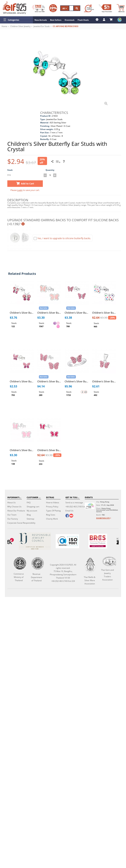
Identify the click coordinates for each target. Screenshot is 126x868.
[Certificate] (35, 541)
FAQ (29, 503)
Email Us (69, 511)
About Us (11, 503)
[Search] (71, 8)
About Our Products (16, 511)
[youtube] (71, 516)
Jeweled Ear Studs (42, 26)
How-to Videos (53, 503)
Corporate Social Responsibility (21, 523)
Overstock (70, 20)
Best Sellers (56, 20)
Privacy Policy (52, 507)
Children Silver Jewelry (20, 26)
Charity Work (52, 519)
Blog (29, 515)
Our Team (12, 515)
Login (20, 190)
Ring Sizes (51, 515)
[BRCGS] (98, 541)
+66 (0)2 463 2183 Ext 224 (77, 507)
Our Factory (13, 519)
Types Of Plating (53, 511)
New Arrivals (41, 20)
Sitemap (30, 519)
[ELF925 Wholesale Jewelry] (14, 8)
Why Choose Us (14, 507)
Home (4, 26)
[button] (16, 20)
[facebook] (67, 516)
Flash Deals (83, 20)
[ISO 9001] (67, 541)
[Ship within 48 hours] (89, 8)
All (65, 8)
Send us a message (74, 503)
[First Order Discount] (105, 8)
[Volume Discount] (53, 8)
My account (32, 511)
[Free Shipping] (38, 8)
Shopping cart (33, 507)
